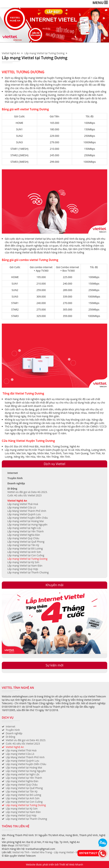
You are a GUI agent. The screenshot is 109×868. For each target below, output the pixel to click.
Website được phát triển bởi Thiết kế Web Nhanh (54, 864)
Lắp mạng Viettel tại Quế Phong (26, 542)
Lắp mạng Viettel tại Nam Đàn (25, 566)
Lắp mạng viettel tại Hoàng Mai (25, 521)
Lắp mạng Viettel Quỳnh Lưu (24, 514)
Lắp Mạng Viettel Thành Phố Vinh (27, 511)
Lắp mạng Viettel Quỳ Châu (23, 538)
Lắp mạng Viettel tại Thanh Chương (28, 572)
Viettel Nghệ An (12, 53)
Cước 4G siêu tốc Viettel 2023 (25, 495)
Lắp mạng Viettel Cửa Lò (22, 507)
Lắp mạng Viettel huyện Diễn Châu (28, 518)
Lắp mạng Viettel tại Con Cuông (26, 555)
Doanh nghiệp (16, 483)
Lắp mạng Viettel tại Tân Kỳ (23, 545)
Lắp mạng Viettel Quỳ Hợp (23, 569)
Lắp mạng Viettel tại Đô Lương (25, 548)
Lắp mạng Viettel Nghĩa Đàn (24, 535)
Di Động (12, 489)
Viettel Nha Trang (42, 852)
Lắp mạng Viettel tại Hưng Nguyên (27, 525)
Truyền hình (15, 478)
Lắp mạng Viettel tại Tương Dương (46, 53)
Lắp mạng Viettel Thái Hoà (23, 504)
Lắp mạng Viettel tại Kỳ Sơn (23, 562)
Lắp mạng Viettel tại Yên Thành (26, 531)
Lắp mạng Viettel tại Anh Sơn (24, 552)
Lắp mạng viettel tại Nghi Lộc (24, 528)
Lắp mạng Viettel (64, 852)
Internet (13, 473)
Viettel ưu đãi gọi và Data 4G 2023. (27, 492)
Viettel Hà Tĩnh (21, 852)
